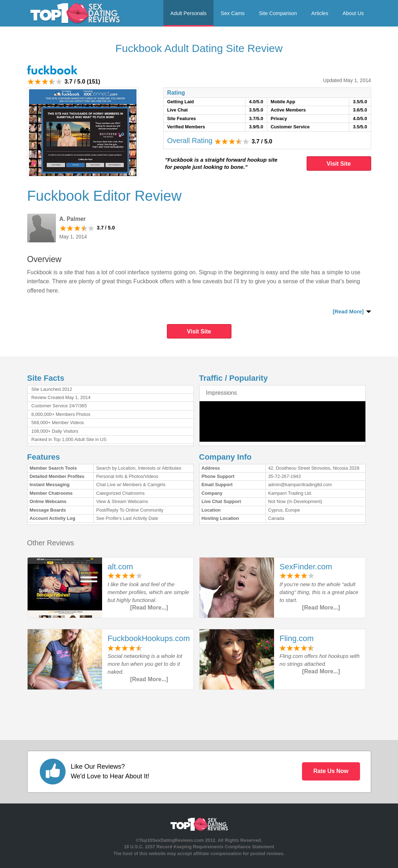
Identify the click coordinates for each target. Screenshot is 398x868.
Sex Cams (232, 13)
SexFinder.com (306, 567)
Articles (320, 13)
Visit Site (339, 164)
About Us (353, 13)
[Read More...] (149, 608)
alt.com (120, 567)
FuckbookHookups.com (149, 638)
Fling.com (296, 638)
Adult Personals (189, 13)
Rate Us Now (331, 771)
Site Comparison (278, 13)
